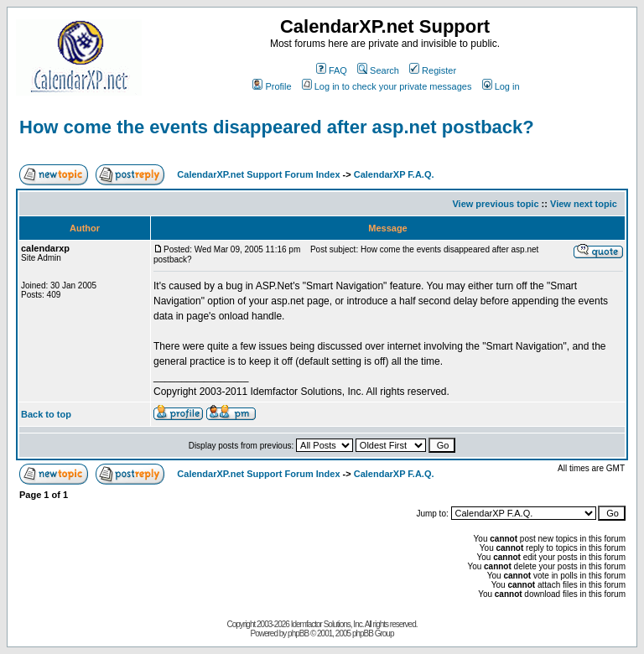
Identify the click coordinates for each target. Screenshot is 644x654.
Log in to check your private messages (387, 86)
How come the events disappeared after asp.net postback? (277, 127)
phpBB (298, 633)
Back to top (46, 414)
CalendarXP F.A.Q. (394, 174)
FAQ (332, 70)
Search (378, 70)
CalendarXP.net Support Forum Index (258, 174)
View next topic (584, 204)
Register (433, 70)
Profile (272, 86)
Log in (501, 86)
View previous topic (495, 204)
